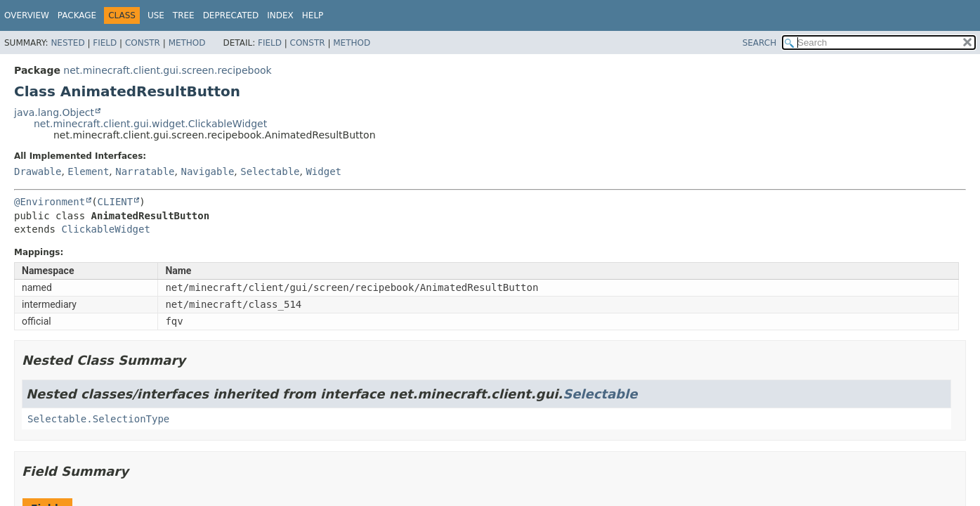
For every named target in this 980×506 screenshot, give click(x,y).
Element (88, 171)
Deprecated (231, 15)
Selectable (270, 171)
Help (313, 15)
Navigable (207, 171)
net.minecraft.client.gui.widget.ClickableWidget (150, 124)
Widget (324, 171)
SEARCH (760, 43)
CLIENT (116, 202)
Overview (27, 15)
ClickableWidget (105, 229)
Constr (143, 43)
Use (156, 15)
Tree (184, 15)
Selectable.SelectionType (98, 419)
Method (187, 43)
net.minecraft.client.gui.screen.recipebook (167, 70)
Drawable (38, 171)
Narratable (145, 171)
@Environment (50, 202)
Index (280, 15)
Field (105, 43)
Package (77, 15)
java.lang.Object (54, 112)
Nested (67, 43)
